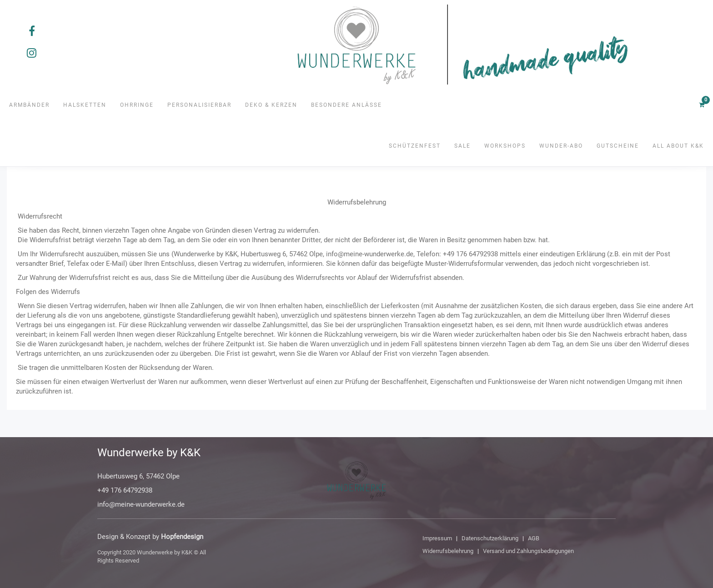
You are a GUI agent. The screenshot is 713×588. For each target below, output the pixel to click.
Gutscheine (618, 146)
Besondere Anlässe (346, 105)
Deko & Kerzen (271, 105)
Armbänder (29, 105)
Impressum (437, 538)
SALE (462, 146)
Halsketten (85, 105)
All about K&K (678, 146)
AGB (534, 538)
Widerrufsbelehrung (448, 551)
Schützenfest (415, 146)
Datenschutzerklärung (490, 538)
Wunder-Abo (561, 146)
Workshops (505, 146)
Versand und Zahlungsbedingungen (528, 551)
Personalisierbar (199, 105)
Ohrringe (137, 105)
